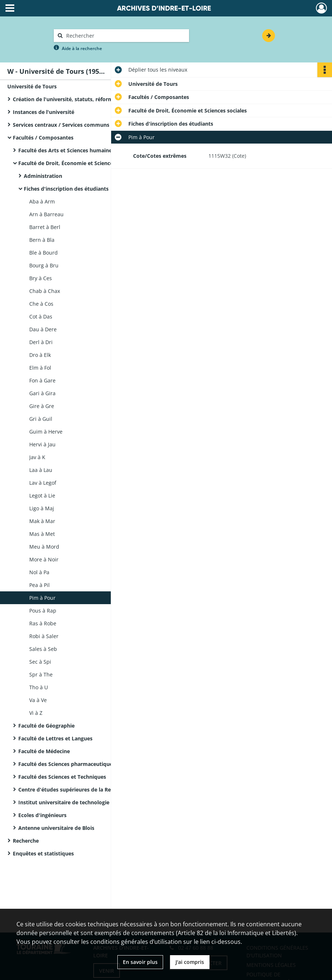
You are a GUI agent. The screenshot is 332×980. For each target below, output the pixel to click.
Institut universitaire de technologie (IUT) (71, 802)
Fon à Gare (42, 380)
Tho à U (39, 687)
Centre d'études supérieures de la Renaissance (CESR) (86, 790)
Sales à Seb (43, 649)
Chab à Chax (45, 291)
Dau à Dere (43, 329)
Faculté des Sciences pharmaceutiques (67, 764)
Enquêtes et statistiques (43, 853)
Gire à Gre (42, 406)
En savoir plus (140, 962)
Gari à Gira (42, 393)
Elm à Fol (40, 368)
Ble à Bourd (44, 253)
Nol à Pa (39, 572)
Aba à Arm (42, 201)
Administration (43, 176)
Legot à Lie (42, 495)
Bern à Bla (42, 240)
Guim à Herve (46, 432)
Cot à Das (41, 317)
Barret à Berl (45, 227)
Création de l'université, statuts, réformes (66, 99)
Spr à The (41, 674)
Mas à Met (42, 534)
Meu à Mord (44, 547)
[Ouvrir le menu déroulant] (10, 9)
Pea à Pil (39, 585)
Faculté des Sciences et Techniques (62, 777)
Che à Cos (41, 304)
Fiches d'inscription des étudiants (66, 189)
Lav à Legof (43, 483)
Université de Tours (32, 86)
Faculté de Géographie (46, 726)
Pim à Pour (42, 598)
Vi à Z (36, 713)
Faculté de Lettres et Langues (55, 738)
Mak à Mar (42, 521)
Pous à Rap (43, 611)
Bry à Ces (41, 278)
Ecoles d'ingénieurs (42, 815)
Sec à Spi (40, 662)
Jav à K (37, 457)
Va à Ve (38, 700)
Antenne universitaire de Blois (56, 828)
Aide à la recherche (82, 48)
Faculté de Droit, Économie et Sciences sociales (78, 163)
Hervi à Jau (42, 444)
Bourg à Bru (44, 265)
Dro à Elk (40, 355)
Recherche (26, 841)
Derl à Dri (41, 342)
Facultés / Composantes (43, 138)
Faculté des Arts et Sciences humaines (66, 150)
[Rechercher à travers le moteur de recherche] (125, 36)
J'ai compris (190, 962)
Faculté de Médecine (44, 751)
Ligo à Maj (42, 508)
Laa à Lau (41, 470)
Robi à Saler (44, 636)
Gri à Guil (41, 419)
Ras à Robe (43, 623)
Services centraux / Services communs (61, 125)
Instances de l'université (44, 112)
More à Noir (44, 559)
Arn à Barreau (46, 214)
